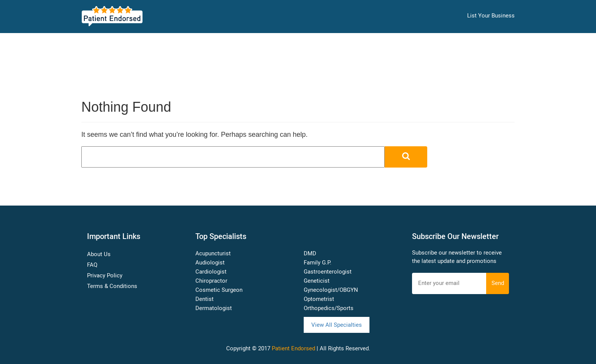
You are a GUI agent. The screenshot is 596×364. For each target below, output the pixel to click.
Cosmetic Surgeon (219, 290)
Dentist (204, 299)
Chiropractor (211, 281)
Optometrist (319, 299)
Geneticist (317, 281)
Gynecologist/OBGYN (331, 290)
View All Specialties (337, 325)
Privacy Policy (105, 275)
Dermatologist (214, 308)
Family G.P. (318, 263)
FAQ (92, 265)
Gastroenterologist (328, 272)
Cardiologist (211, 272)
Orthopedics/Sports (329, 308)
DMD (310, 253)
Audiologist (210, 263)
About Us (99, 254)
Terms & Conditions (112, 286)
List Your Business (491, 16)
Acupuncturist (213, 253)
